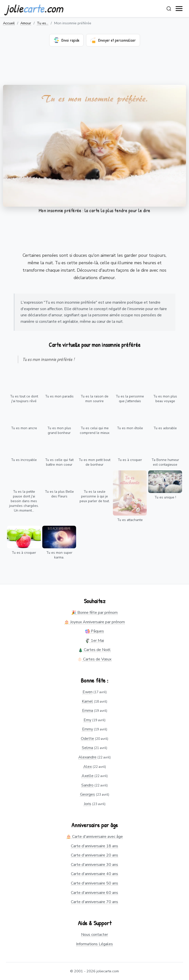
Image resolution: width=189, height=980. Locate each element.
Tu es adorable (165, 428)
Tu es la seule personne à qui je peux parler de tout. (95, 496)
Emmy (88, 729)
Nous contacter (94, 935)
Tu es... (43, 23)
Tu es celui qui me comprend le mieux (95, 430)
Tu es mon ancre (24, 428)
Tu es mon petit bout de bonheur (94, 462)
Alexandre (87, 757)
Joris (88, 804)
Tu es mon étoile (130, 428)
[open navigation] (179, 9)
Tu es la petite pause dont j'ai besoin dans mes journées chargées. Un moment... (24, 501)
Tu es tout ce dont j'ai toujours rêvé (24, 399)
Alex (88, 767)
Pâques (95, 631)
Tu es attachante (130, 520)
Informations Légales (94, 944)
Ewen (88, 692)
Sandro (87, 785)
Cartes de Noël (94, 650)
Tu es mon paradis (59, 396)
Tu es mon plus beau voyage (165, 399)
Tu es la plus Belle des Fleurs (59, 494)
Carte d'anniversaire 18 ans (94, 846)
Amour (26, 23)
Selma (87, 748)
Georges (88, 794)
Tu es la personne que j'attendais (130, 399)
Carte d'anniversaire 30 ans (94, 865)
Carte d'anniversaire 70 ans (94, 902)
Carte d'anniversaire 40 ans (94, 874)
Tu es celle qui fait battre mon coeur (59, 462)
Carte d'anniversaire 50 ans (94, 883)
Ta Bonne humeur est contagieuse (165, 462)
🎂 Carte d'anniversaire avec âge (94, 837)
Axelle (88, 776)
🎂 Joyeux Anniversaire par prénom (94, 622)
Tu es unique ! (165, 497)
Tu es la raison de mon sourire (94, 399)
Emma (88, 711)
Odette (87, 739)
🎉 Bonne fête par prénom (94, 613)
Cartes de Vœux (94, 659)
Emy (87, 720)
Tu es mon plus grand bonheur (59, 430)
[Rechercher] (169, 9)
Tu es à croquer (130, 460)
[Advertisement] (94, 69)
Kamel (87, 701)
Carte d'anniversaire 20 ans (94, 855)
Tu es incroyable (24, 460)
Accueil (9, 23)
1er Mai (95, 641)
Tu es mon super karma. (59, 555)
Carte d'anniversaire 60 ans (94, 893)
